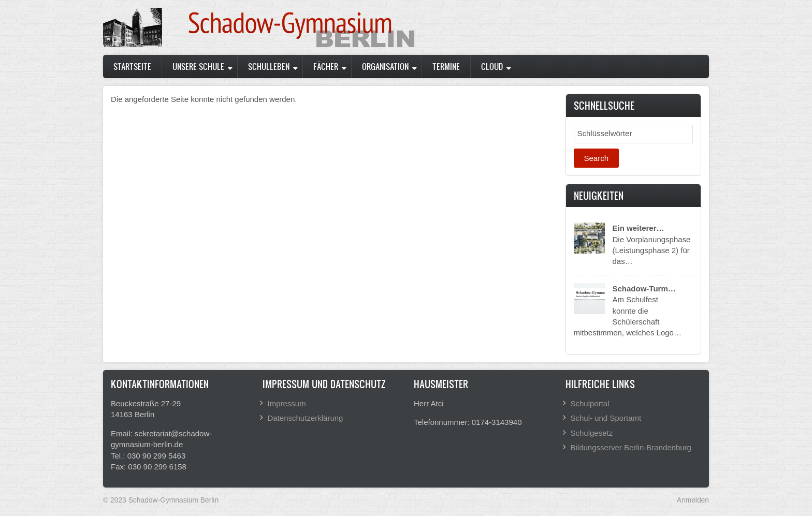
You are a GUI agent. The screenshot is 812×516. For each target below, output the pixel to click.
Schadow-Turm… (644, 289)
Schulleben (269, 66)
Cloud (492, 66)
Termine (446, 66)
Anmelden (693, 500)
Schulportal (590, 403)
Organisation (385, 66)
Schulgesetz (592, 433)
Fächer (326, 66)
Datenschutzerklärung (306, 418)
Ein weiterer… (639, 228)
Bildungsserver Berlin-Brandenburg (631, 447)
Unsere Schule (198, 66)
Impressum (287, 403)
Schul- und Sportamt (606, 418)
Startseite (132, 66)
